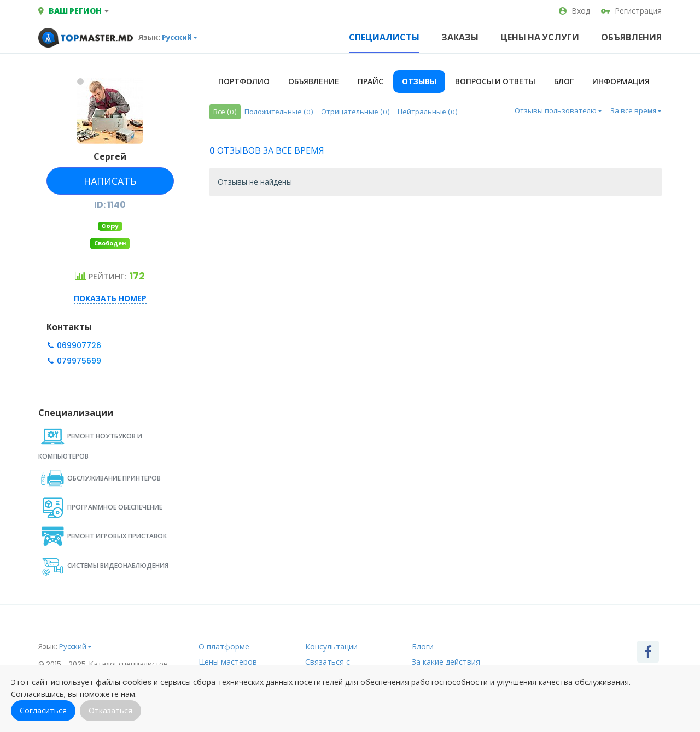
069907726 (78, 345)
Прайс (371, 81)
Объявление (314, 81)
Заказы (460, 37)
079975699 (78, 361)
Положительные (279, 112)
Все (225, 112)
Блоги (423, 647)
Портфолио (244, 81)
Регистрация (631, 11)
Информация (621, 81)
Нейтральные (428, 112)
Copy (110, 226)
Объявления (631, 37)
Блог (564, 81)
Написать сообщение (109, 185)
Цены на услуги (540, 37)
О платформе (224, 647)
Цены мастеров (228, 662)
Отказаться (110, 711)
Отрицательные (355, 112)
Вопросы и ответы (495, 81)
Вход (574, 11)
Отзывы (419, 81)
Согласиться (43, 711)
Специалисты (384, 37)
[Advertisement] (436, 292)
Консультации (331, 647)
